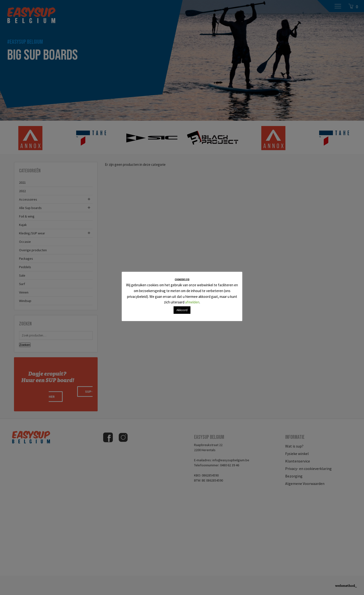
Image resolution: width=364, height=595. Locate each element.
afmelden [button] (192, 302)
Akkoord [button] (182, 310)
